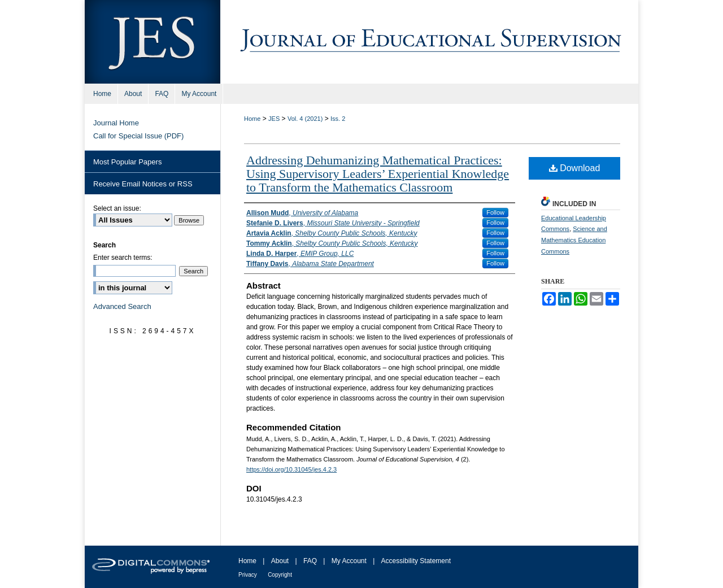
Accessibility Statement (416, 561)
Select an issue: (117, 208)
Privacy (248, 575)
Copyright (280, 575)
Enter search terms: (123, 258)
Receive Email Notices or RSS (143, 184)
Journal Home (116, 123)
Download (575, 168)
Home (252, 119)
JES (274, 119)
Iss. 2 (338, 119)
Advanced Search (122, 306)
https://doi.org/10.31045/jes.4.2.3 (291, 469)
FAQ (310, 561)
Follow (495, 212)
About (280, 561)
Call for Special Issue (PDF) (138, 136)
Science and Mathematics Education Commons (574, 240)
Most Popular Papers (127, 162)
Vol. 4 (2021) (305, 119)
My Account (349, 561)
